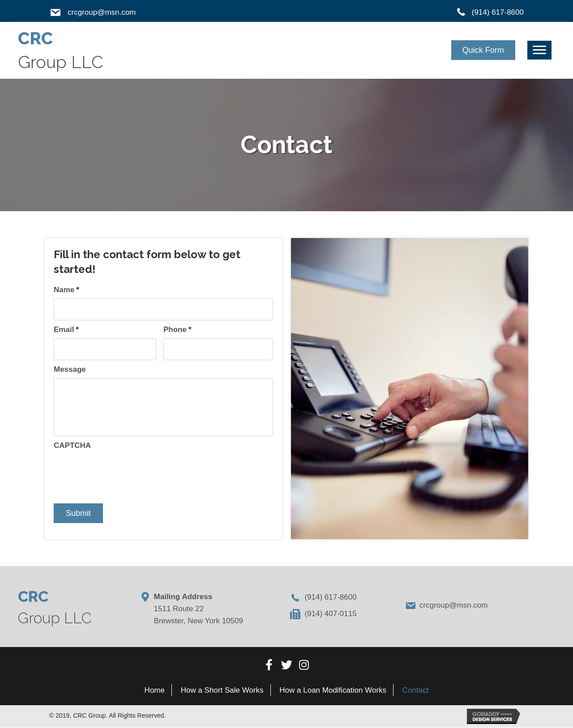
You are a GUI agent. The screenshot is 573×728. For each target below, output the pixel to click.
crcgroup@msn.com (102, 12)
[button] (483, 50)
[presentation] (122, 473)
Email (66, 330)
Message (70, 371)
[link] (155, 691)
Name (66, 290)
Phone (177, 330)
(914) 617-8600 (498, 12)
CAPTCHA (72, 447)
